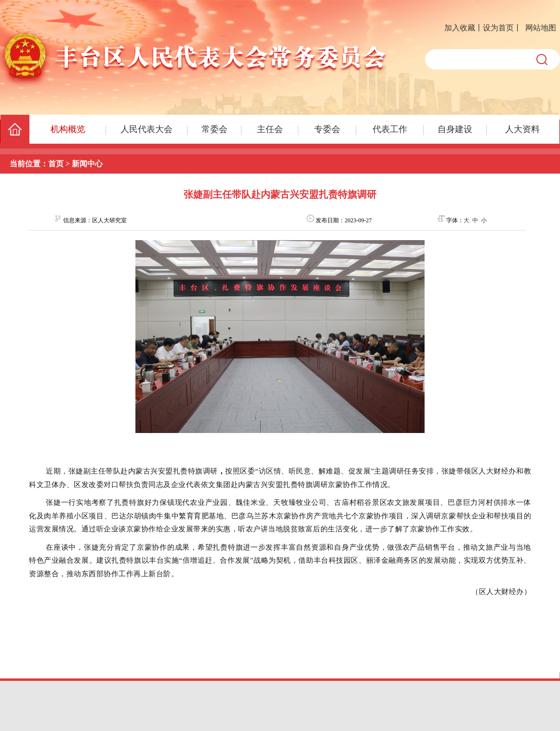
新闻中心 (87, 164)
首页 (56, 164)
